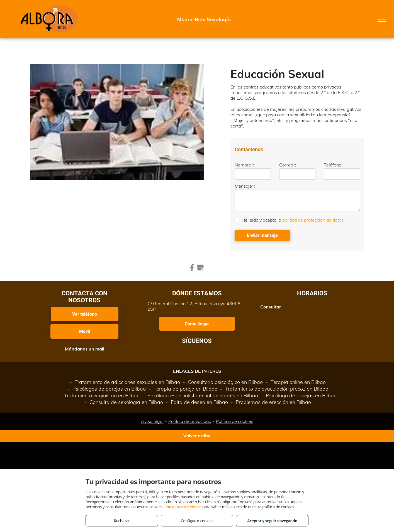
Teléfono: (333, 165)
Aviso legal (152, 421)
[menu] (382, 19)
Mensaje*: (245, 186)
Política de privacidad (190, 421)
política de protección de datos (313, 220)
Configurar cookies (197, 521)
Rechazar (122, 521)
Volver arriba (197, 436)
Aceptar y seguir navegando (272, 521)
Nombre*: (244, 165)
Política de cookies (235, 421)
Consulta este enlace (183, 507)
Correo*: (288, 165)
